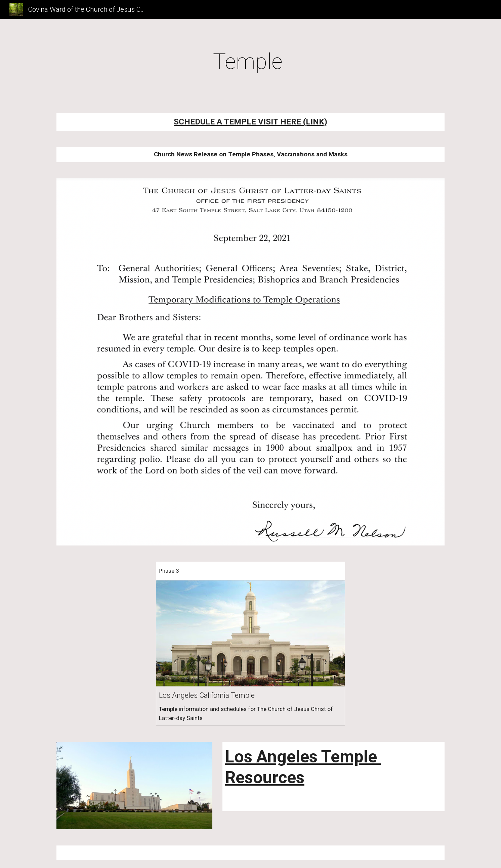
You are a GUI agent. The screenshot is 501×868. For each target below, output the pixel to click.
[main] (251, 62)
